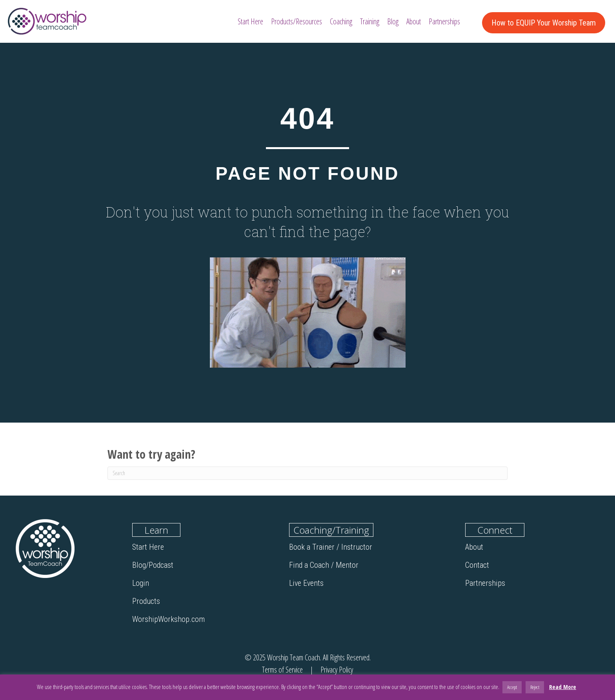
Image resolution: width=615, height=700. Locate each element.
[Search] (307, 473)
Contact (477, 565)
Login (141, 583)
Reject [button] (535, 687)
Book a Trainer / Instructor (331, 547)
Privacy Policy (336, 670)
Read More (563, 687)
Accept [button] (512, 687)
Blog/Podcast (153, 565)
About (474, 547)
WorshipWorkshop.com (168, 619)
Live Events (306, 583)
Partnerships (485, 583)
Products (146, 601)
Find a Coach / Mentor (324, 565)
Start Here (148, 547)
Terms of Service (283, 670)
